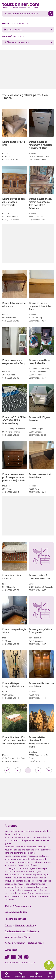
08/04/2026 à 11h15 (37, 761)
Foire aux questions (25, 925)
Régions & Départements (17, 906)
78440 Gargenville (37, 641)
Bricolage (33, 752)
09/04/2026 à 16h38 (37, 220)
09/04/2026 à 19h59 (37, 160)
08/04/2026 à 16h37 (37, 590)
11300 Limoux (8, 695)
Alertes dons (49, 967)
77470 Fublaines (36, 217)
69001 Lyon (7, 156)
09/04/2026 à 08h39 (38, 435)
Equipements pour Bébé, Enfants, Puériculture (39, 370)
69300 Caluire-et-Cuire (39, 156)
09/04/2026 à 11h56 (11, 435)
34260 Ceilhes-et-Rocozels (41, 587)
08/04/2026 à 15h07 (37, 644)
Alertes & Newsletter (15, 943)
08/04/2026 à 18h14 (37, 492)
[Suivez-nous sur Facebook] (13, 958)
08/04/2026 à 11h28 (11, 761)
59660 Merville (35, 375)
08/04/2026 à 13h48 (11, 698)
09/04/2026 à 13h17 (37, 321)
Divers (32, 584)
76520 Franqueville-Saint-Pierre (40, 757)
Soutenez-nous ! (35, 943)
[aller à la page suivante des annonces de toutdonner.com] (38, 770)
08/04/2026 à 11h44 (37, 698)
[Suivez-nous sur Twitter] (7, 958)
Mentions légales (13, 937)
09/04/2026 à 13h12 (11, 378)
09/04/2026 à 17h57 (11, 220)
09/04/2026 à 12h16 (37, 378)
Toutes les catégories (18, 42)
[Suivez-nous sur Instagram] (20, 958)
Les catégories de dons (16, 912)
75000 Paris (7, 489)
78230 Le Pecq (35, 318)
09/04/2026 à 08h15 (11, 492)
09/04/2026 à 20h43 (11, 160)
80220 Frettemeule (10, 217)
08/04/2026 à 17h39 (11, 590)
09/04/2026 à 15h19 (11, 321)
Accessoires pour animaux (13, 429)
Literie (5, 584)
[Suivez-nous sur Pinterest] (26, 958)
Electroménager (36, 429)
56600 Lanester (9, 318)
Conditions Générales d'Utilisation (21, 931)
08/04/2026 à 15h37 (11, 644)
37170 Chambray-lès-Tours (14, 758)
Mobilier (6, 153)
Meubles (6, 214)
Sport (5, 692)
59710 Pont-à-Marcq (11, 432)
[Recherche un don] (26, 14)
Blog (26, 937)
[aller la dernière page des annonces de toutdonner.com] (49, 770)
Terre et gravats (36, 638)
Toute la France (14, 30)
